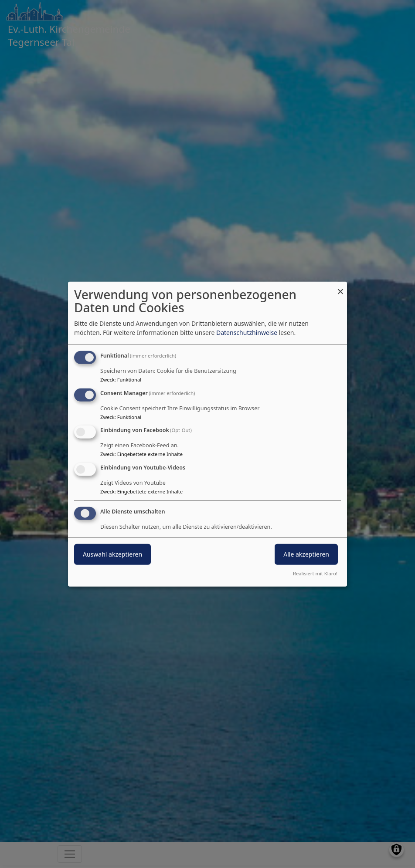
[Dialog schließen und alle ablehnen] (340, 287)
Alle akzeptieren (306, 554)
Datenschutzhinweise (247, 333)
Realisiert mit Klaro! (315, 573)
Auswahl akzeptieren (112, 554)
